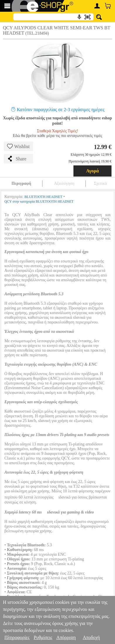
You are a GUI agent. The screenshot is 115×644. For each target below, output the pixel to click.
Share (17, 159)
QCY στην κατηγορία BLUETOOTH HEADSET (39, 201)
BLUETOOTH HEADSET (43, 197)
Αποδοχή (91, 637)
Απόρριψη (66, 637)
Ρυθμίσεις (43, 637)
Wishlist (18, 146)
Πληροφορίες (17, 637)
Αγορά (92, 171)
